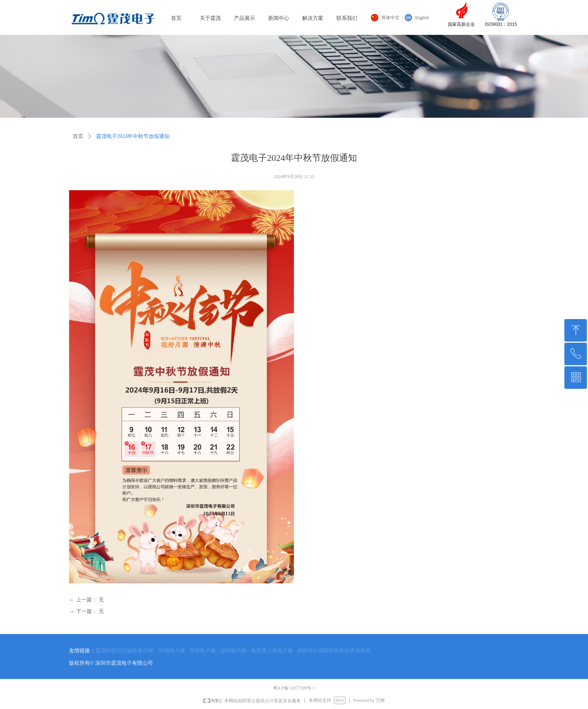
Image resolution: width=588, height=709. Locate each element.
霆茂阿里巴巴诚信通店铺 (124, 651)
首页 (78, 136)
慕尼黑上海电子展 (272, 651)
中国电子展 (172, 651)
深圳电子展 (202, 651)
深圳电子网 (233, 651)
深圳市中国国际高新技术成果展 (334, 651)
